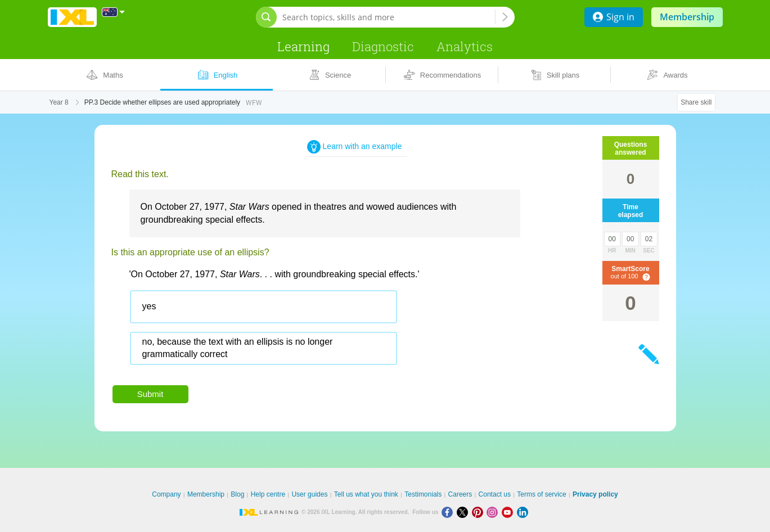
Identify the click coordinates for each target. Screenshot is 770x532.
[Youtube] (509, 512)
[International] (114, 12)
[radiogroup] (334, 332)
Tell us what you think (366, 494)
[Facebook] (449, 512)
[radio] (264, 307)
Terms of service (541, 494)
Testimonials (423, 494)
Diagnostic (383, 46)
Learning (303, 46)
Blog (237, 494)
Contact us (495, 494)
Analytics (465, 46)
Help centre (268, 494)
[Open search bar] (266, 17)
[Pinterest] (479, 512)
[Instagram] (494, 512)
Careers (460, 494)
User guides (309, 494)
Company (166, 494)
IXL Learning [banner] (72, 17)
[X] (464, 512)
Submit (150, 394)
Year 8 (59, 102)
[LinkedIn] (524, 512)
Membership (687, 17)
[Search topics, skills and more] (389, 17)
